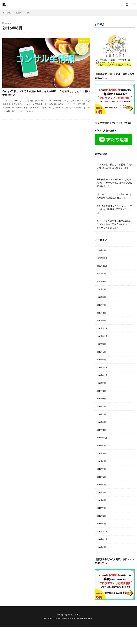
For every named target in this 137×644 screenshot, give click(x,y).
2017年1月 (102, 440)
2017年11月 (103, 383)
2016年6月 (102, 473)
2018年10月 (103, 341)
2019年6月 (102, 317)
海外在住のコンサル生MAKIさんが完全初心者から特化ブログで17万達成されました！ (114, 183)
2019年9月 (102, 300)
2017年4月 (102, 416)
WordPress (88, 636)
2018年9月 (102, 350)
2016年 (19, 13)
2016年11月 (103, 449)
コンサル (84, 41)
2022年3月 (102, 251)
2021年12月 (103, 259)
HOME (8, 13)
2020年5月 (102, 292)
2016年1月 (102, 506)
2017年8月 (102, 391)
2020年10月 (103, 267)
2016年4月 (102, 482)
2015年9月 (102, 515)
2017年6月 (102, 399)
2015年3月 (102, 531)
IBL (4, 5)
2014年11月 (103, 548)
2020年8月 (102, 284)
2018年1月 (102, 366)
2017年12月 (103, 374)
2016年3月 (102, 490)
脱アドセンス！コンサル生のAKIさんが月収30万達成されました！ (114, 196)
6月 (28, 13)
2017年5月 (102, 407)
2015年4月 (102, 523)
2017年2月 (102, 432)
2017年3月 (102, 424)
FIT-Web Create (58, 636)
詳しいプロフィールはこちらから (114, 65)
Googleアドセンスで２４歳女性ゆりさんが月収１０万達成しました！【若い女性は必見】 (46, 95)
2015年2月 (102, 539)
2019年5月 (102, 325)
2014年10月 (103, 556)
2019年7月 (102, 308)
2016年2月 (102, 498)
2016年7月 (102, 465)
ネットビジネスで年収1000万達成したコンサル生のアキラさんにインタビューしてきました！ (115, 224)
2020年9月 (102, 275)
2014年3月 (102, 564)
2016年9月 (102, 457)
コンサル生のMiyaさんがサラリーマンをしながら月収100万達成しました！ (114, 209)
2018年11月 (103, 333)
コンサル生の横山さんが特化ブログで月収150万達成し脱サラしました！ (114, 168)
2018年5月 (102, 358)
